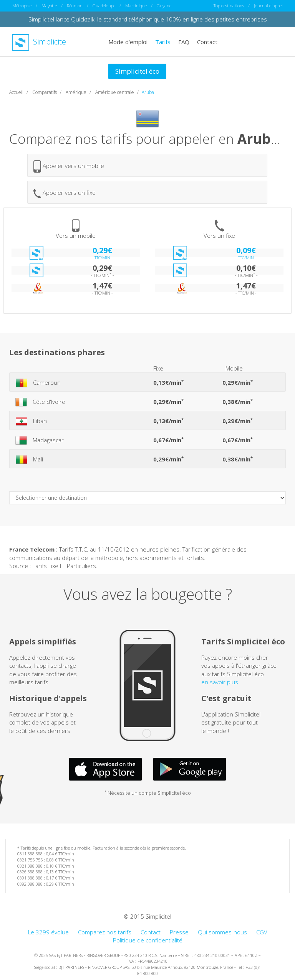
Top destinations (229, 6)
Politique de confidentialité (148, 940)
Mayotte (49, 6)
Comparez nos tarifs (105, 932)
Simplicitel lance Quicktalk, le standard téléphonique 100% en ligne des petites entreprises (148, 19)
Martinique (136, 6)
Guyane (164, 6)
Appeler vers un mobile (69, 166)
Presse (179, 932)
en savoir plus (220, 682)
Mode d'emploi (128, 41)
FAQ (184, 41)
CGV (262, 932)
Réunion (75, 6)
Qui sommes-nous (222, 932)
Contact (207, 41)
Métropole (22, 6)
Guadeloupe (104, 6)
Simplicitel (40, 42)
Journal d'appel (268, 6)
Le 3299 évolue (48, 932)
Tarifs (163, 41)
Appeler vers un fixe (65, 194)
